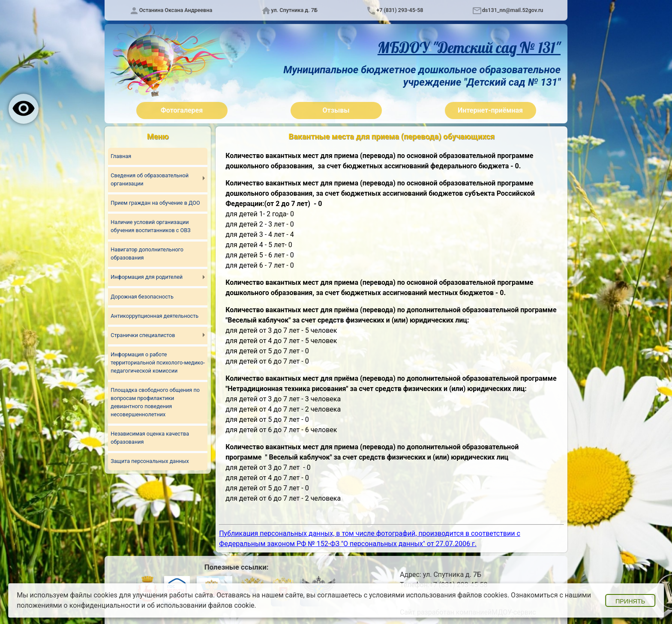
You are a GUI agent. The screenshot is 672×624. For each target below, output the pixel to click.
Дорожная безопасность (142, 297)
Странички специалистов (143, 336)
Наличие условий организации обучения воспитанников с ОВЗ (151, 227)
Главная (121, 156)
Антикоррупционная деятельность (155, 316)
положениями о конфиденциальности (78, 605)
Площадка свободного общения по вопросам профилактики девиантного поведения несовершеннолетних (156, 403)
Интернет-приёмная (490, 110)
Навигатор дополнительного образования (147, 254)
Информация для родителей (147, 278)
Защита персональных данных (150, 462)
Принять (630, 601)
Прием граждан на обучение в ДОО (156, 203)
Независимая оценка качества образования (150, 439)
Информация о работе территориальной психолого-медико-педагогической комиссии (155, 363)
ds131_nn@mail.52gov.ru (513, 10)
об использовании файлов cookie (201, 605)
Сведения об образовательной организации (150, 180)
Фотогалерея (182, 110)
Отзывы (336, 110)
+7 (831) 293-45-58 (400, 10)
